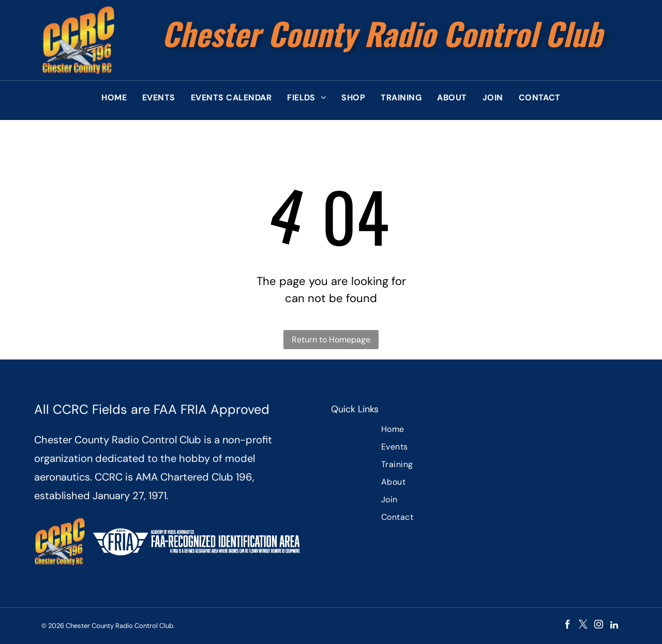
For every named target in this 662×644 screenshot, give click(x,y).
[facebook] (568, 626)
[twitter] (583, 626)
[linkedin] (614, 626)
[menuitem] (114, 98)
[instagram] (599, 626)
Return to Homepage (331, 340)
